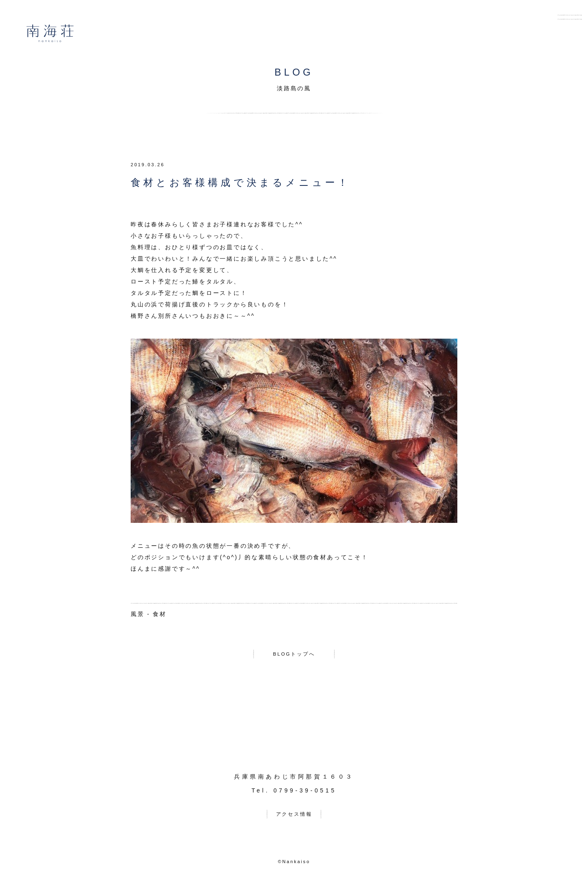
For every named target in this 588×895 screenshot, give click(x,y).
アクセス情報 (294, 819)
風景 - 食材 (149, 614)
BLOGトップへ (294, 656)
